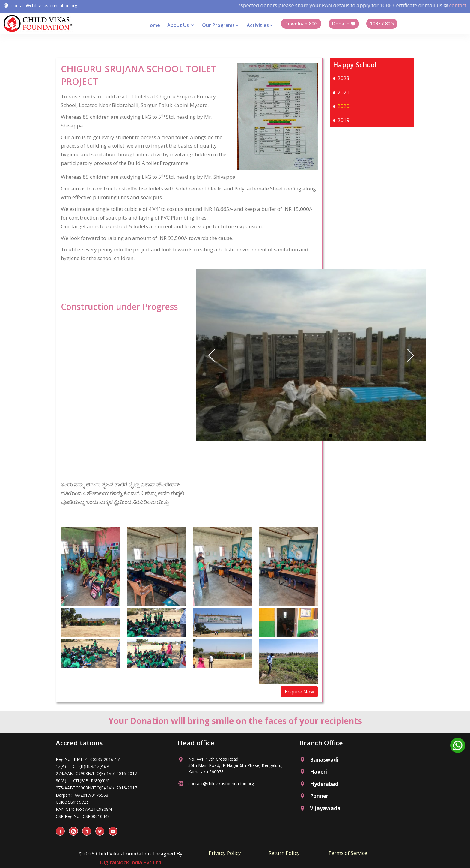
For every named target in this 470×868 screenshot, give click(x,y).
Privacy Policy (225, 853)
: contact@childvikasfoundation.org (43, 6)
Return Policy (284, 853)
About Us (181, 25)
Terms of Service (348, 853)
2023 (344, 78)
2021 (344, 92)
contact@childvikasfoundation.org (221, 784)
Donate (344, 24)
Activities (260, 25)
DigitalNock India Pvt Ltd (131, 862)
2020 (344, 106)
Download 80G (301, 24)
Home (153, 25)
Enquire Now (299, 692)
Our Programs (221, 25)
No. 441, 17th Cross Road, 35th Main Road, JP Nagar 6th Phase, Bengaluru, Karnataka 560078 (235, 765)
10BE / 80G (382, 24)
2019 (344, 120)
